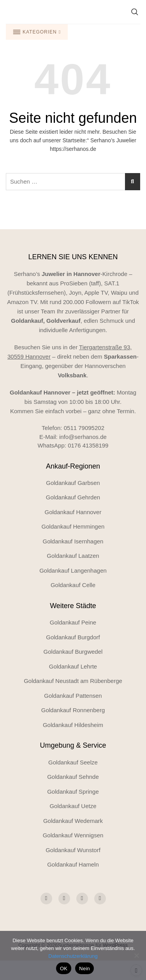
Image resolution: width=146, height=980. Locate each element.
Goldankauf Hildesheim (73, 725)
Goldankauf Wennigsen (73, 835)
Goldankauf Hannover (73, 512)
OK (64, 969)
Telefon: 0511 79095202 (73, 428)
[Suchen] (133, 182)
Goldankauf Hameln (73, 864)
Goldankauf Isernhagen (73, 541)
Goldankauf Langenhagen (73, 570)
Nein (84, 969)
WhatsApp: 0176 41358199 (73, 445)
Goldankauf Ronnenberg (73, 710)
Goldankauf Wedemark (73, 821)
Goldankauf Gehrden (73, 497)
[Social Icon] (46, 899)
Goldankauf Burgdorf (73, 637)
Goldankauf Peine (73, 622)
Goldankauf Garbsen (73, 483)
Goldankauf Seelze (73, 762)
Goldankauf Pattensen (73, 696)
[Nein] (136, 955)
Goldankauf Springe (73, 792)
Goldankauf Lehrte (73, 666)
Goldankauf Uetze (73, 806)
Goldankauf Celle (73, 585)
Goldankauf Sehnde (73, 777)
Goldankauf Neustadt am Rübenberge (73, 681)
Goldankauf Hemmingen (73, 526)
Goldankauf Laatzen (73, 556)
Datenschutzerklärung (73, 956)
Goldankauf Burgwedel (73, 652)
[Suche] (135, 12)
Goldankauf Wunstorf (73, 850)
